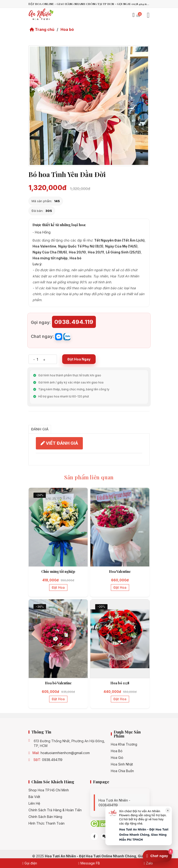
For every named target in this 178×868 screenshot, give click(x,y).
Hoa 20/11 (96, 252)
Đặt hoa (58, 587)
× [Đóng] (168, 810)
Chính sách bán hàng (45, 817)
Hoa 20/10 (77, 252)
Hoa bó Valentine (58, 683)
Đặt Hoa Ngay (79, 359)
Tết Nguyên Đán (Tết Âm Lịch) (119, 240)
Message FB (89, 863)
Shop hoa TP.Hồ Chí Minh (49, 790)
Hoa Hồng (43, 232)
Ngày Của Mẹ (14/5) (121, 246)
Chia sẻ (36, 419)
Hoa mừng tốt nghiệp (50, 258)
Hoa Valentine (44, 246)
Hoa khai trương (124, 744)
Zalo (148, 863)
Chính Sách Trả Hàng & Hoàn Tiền (55, 810)
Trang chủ (42, 29)
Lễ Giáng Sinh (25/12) (123, 252)
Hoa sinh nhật (122, 764)
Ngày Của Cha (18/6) (50, 252)
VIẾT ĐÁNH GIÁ (59, 443)
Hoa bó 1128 (120, 683)
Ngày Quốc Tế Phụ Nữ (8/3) (81, 246)
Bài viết (34, 797)
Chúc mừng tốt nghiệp (58, 572)
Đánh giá (40, 429)
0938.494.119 (52, 760)
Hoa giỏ (117, 758)
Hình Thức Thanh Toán (47, 823)
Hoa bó (67, 29)
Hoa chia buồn (122, 771)
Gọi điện (30, 863)
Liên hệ (34, 803)
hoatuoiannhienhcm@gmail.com (65, 753)
